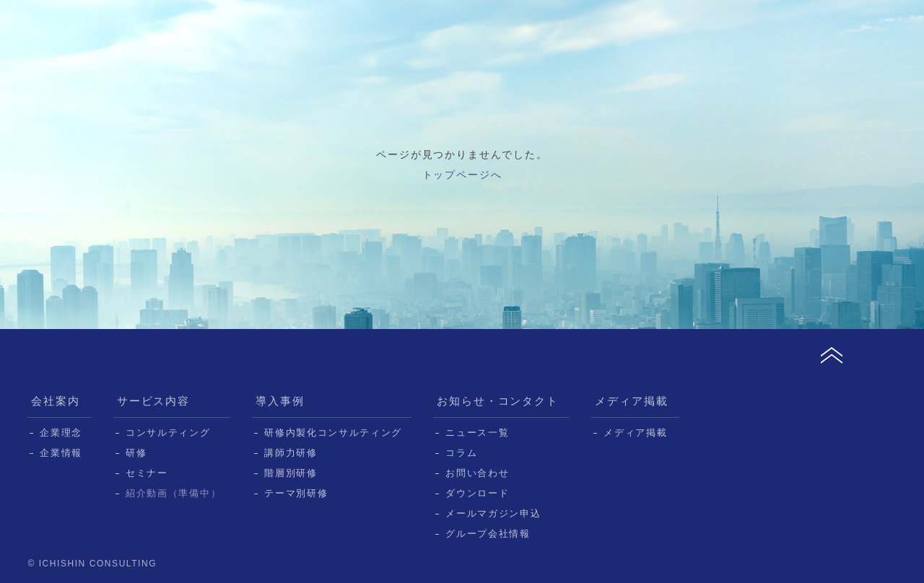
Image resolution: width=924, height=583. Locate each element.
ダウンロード (477, 493)
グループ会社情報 (488, 534)
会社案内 (56, 401)
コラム (461, 453)
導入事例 (280, 401)
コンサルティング (168, 433)
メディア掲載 (632, 401)
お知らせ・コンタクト (498, 401)
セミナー (147, 473)
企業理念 (61, 433)
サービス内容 (154, 401)
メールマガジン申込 (493, 513)
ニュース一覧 (477, 433)
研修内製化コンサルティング (333, 433)
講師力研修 (291, 453)
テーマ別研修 (296, 493)
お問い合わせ (477, 473)
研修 (136, 453)
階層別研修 (291, 473)
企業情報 (61, 453)
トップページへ (462, 175)
